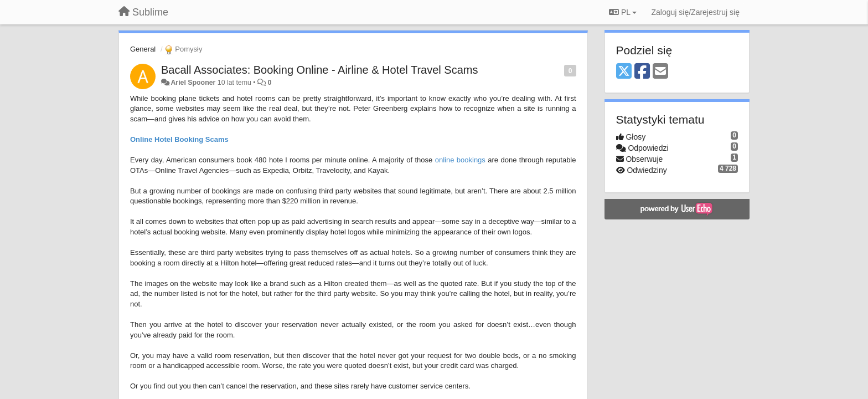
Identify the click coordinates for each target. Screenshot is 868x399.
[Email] (660, 72)
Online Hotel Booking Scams (179, 139)
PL (623, 12)
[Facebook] (642, 72)
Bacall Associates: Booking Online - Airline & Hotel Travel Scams (319, 70)
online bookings (460, 160)
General (143, 49)
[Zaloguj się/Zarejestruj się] (695, 12)
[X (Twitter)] (624, 72)
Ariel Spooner (193, 83)
